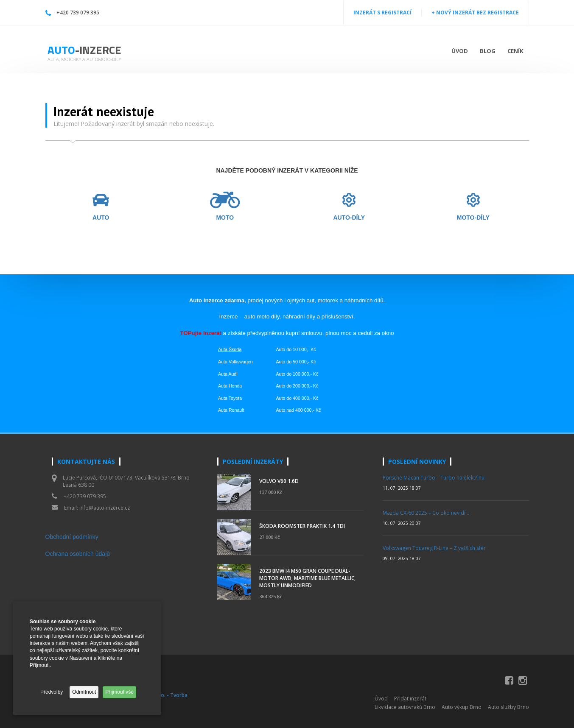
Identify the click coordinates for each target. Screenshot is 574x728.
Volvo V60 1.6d (279, 481)
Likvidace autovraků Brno (405, 707)
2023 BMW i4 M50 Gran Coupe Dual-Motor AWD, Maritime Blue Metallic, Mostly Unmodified (307, 578)
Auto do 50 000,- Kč (296, 362)
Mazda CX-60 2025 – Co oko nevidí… (426, 513)
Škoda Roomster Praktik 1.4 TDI (302, 526)
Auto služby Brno (508, 707)
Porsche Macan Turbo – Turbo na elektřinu (434, 478)
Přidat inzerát (410, 699)
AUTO (101, 218)
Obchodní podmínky (72, 537)
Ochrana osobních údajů (78, 554)
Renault (237, 410)
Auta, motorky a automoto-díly (84, 59)
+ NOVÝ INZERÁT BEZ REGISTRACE (475, 13)
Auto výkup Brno (462, 707)
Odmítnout (84, 692)
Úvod (460, 51)
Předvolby (52, 692)
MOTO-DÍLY (473, 218)
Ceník (515, 51)
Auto (84, 50)
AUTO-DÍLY (349, 218)
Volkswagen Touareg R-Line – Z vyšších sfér (434, 548)
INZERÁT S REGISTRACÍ (382, 13)
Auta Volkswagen (235, 362)
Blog (488, 51)
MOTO (225, 218)
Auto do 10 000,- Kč (296, 349)
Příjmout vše (119, 692)
